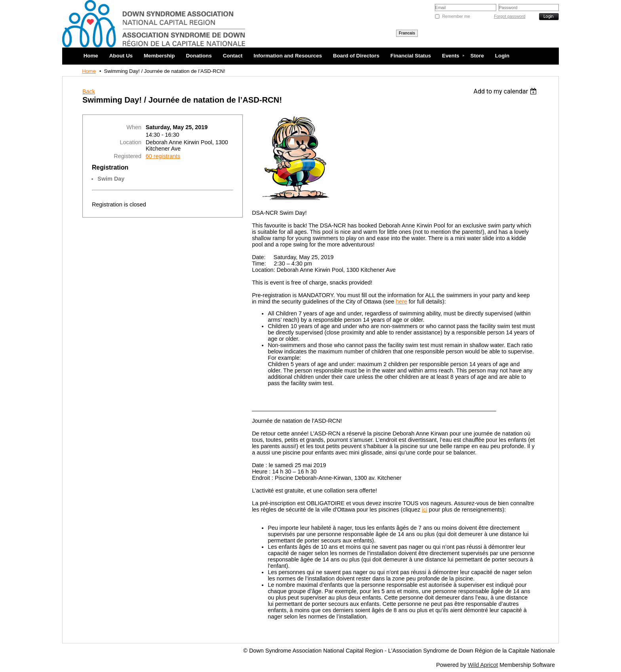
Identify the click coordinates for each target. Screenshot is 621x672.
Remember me (456, 16)
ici (425, 510)
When (134, 127)
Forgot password (510, 16)
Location (131, 142)
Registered (128, 156)
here (401, 302)
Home (89, 71)
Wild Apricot (483, 665)
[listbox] (506, 91)
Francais (407, 33)
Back (89, 92)
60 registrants (163, 156)
